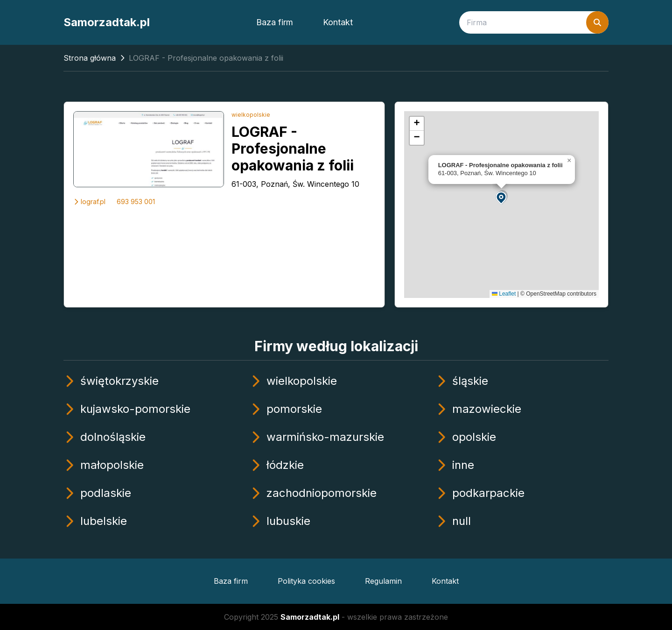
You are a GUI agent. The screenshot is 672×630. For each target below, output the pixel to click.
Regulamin (383, 581)
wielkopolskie (251, 115)
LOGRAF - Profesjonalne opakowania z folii (293, 149)
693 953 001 (136, 202)
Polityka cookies (306, 581)
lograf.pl (89, 202)
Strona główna (90, 58)
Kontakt (338, 22)
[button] (502, 197)
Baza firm (275, 22)
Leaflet (504, 294)
